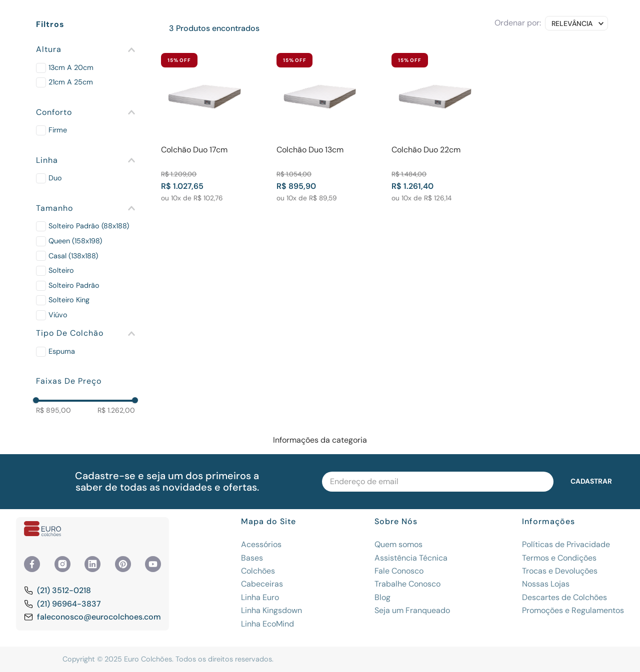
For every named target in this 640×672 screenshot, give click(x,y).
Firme (58, 130)
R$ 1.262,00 (116, 410)
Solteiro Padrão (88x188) (89, 226)
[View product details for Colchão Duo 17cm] (204, 127)
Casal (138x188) (73, 256)
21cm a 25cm (71, 82)
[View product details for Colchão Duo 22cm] (435, 127)
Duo (55, 178)
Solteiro (61, 270)
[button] (85, 49)
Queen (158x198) (75, 241)
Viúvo (58, 315)
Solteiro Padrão (74, 285)
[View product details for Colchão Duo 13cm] (320, 127)
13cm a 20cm (71, 67)
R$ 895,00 (53, 410)
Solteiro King (69, 300)
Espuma (62, 351)
